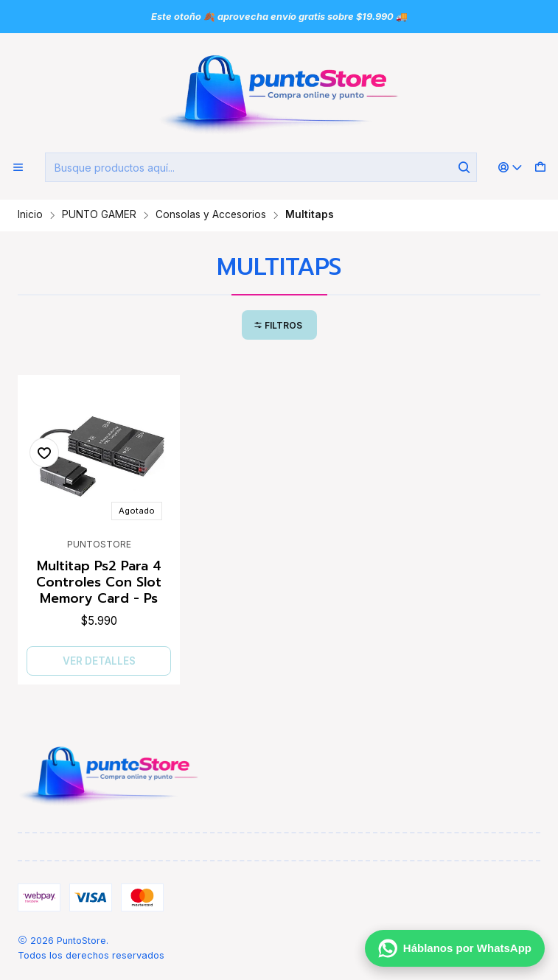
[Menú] (18, 168)
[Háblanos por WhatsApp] (455, 948)
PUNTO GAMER (99, 215)
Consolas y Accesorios (211, 215)
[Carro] (540, 168)
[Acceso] (510, 168)
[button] (279, 325)
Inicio (30, 215)
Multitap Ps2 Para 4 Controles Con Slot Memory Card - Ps (99, 582)
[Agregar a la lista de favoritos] (44, 452)
